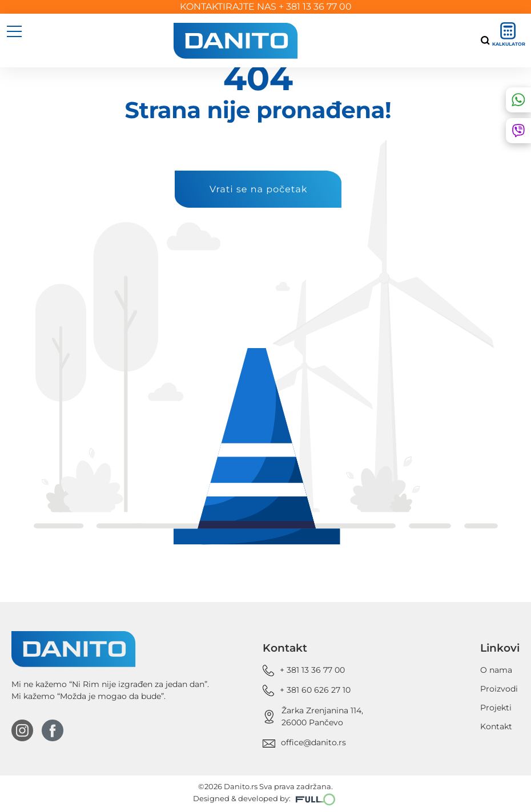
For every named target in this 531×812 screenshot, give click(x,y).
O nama (496, 670)
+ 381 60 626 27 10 (315, 690)
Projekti (496, 708)
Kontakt (496, 726)
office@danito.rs (313, 742)
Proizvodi (499, 689)
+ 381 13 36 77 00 (315, 7)
